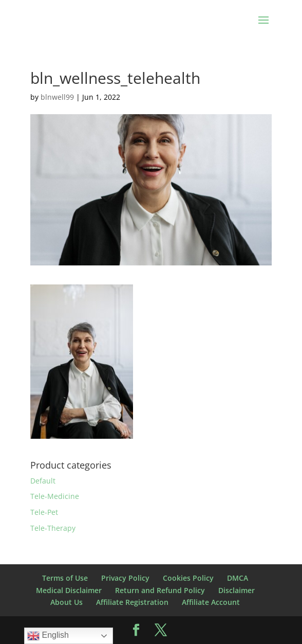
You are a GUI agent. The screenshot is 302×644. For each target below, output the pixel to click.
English (48, 636)
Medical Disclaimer (69, 590)
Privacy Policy (125, 578)
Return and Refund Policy (160, 590)
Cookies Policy (188, 578)
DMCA (238, 578)
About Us (67, 602)
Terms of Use (65, 578)
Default (43, 481)
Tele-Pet (44, 512)
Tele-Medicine (55, 496)
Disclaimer (237, 590)
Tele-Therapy (53, 528)
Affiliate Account (211, 602)
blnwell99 (57, 97)
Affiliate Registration (132, 602)
